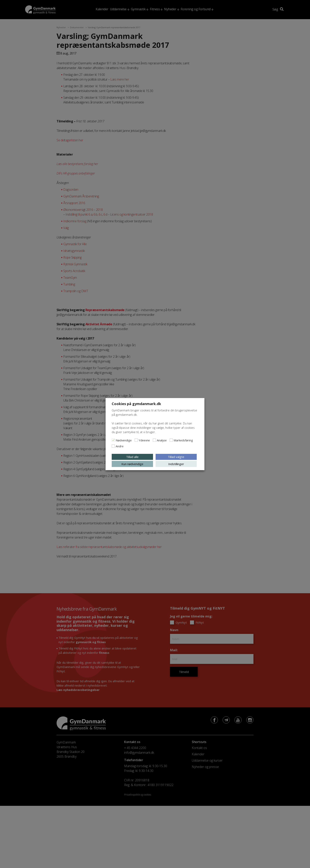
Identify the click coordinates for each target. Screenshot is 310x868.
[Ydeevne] (136, 440)
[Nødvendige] (113, 440)
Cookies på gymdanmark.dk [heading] (136, 404)
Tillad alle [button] (132, 457)
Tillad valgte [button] (176, 457)
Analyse (162, 440)
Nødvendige (124, 440)
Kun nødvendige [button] (132, 464)
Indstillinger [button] (176, 464)
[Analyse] (154, 440)
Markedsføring (183, 440)
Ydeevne (144, 440)
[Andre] (113, 446)
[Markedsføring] (171, 440)
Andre (120, 446)
